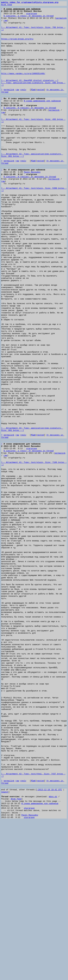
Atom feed (7, 5)
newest (5, 946)
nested (40, 107)
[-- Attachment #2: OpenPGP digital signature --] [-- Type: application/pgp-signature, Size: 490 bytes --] (33, 99)
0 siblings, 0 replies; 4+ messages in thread (30, 128)
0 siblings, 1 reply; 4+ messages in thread (29, 18)
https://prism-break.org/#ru (17, 46)
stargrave (32, 16)
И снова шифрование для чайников (42, 120)
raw (5, 24)
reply (23, 107)
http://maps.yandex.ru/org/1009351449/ (23, 88)
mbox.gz (53, 952)
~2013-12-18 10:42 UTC (49, 943)
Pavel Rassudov (32, 204)
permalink (61, 21)
